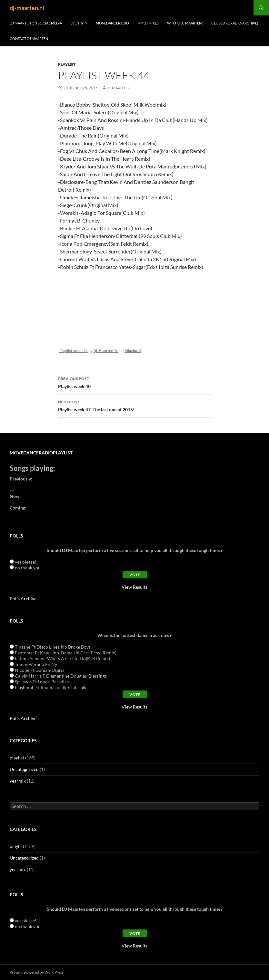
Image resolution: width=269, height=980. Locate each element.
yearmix (18, 781)
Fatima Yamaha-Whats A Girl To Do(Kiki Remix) (62, 658)
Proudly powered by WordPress (37, 972)
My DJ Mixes (148, 23)
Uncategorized (24, 769)
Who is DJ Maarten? (185, 23)
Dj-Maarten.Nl (106, 351)
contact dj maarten (29, 38)
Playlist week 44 (74, 351)
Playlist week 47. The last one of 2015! (134, 405)
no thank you (28, 568)
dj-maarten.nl (27, 8)
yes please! (26, 562)
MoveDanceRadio (112, 23)
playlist (67, 64)
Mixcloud (133, 351)
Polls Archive (23, 599)
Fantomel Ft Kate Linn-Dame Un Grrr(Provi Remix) (66, 653)
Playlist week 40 (134, 382)
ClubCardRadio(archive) (235, 23)
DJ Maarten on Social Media (36, 23)
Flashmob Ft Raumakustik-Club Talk (51, 687)
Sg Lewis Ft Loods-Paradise (42, 682)
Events (77, 23)
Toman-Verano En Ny (36, 664)
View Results (134, 587)
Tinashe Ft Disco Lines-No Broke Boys (53, 647)
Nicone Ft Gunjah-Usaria (40, 670)
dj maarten (119, 88)
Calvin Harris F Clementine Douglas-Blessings (61, 676)
